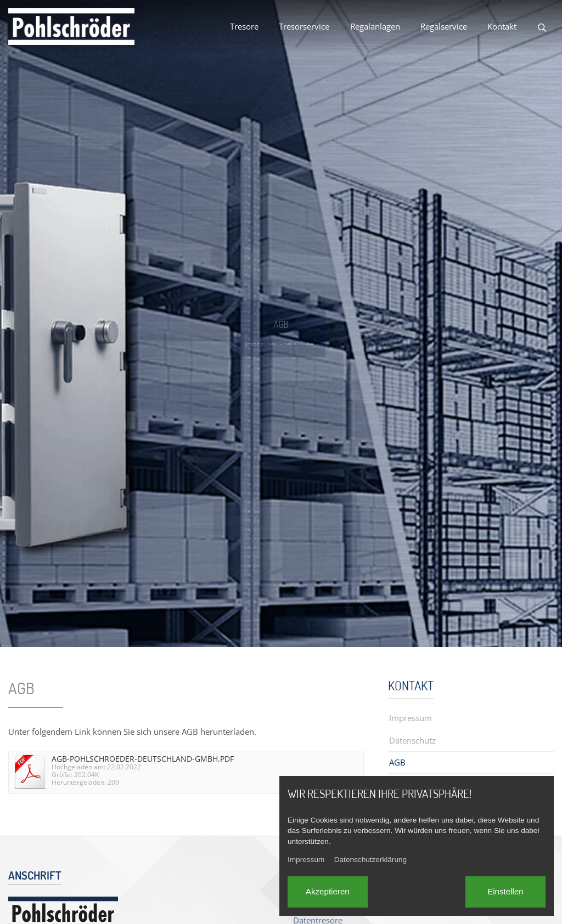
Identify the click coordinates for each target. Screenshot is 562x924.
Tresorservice (304, 26)
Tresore (244, 26)
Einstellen (505, 891)
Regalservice (444, 26)
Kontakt (502, 26)
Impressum (306, 860)
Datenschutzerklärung (370, 860)
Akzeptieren (328, 891)
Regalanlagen (375, 26)
